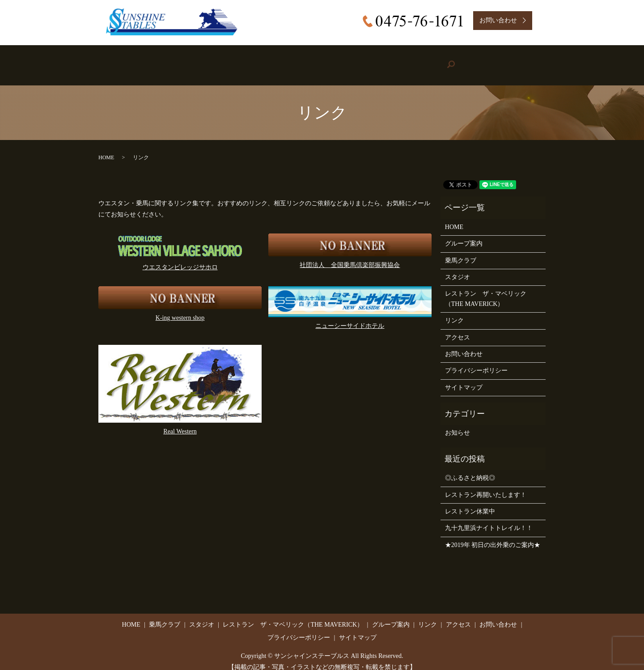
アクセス (458, 328)
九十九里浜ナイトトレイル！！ (489, 519)
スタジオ (458, 268)
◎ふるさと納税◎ (470, 469)
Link (425, 61)
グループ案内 (464, 235)
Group (369, 61)
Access (475, 61)
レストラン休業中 (470, 502)
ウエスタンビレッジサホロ (180, 258)
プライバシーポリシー (476, 362)
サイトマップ (464, 378)
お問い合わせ (464, 345)
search (525, 61)
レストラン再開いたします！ (486, 486)
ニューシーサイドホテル (350, 317)
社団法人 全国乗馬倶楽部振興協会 (350, 256)
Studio (253, 61)
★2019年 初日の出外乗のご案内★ (493, 536)
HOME (136, 61)
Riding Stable (194, 61)
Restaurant (309, 61)
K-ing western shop (180, 309)
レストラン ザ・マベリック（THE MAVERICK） (486, 290)
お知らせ (458, 424)
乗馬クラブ (461, 251)
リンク (454, 312)
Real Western (180, 422)
